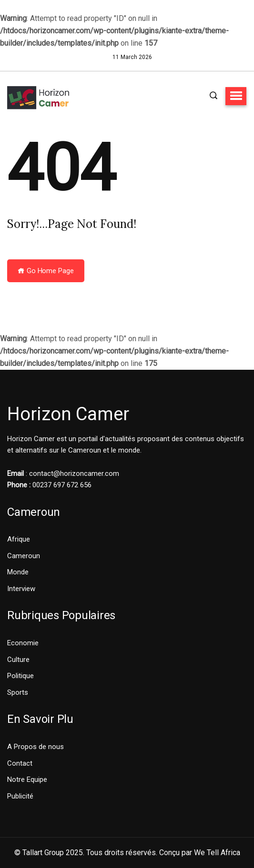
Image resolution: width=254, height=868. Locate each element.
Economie (23, 643)
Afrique (19, 539)
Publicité (20, 796)
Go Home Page (46, 271)
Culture (18, 660)
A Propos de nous (36, 747)
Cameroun (24, 556)
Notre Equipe (27, 779)
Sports (18, 692)
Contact (20, 763)
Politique (20, 676)
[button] (236, 96)
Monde (18, 572)
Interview (21, 589)
